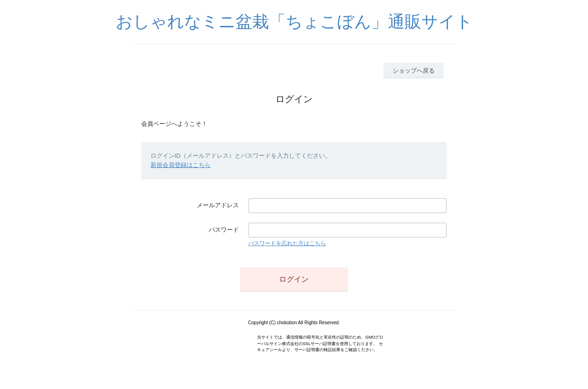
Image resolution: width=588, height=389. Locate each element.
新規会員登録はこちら (181, 165)
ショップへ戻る (414, 71)
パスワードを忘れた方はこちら (287, 243)
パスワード (224, 230)
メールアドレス (218, 205)
